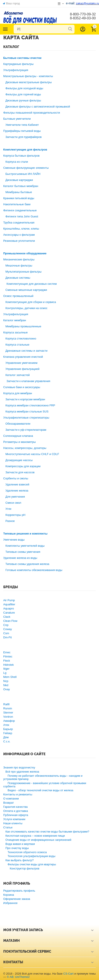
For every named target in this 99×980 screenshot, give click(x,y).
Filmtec (8, 656)
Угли (8, 509)
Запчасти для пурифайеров (24, 137)
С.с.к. (7, 741)
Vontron (8, 717)
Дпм (6, 737)
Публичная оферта (16, 815)
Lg (5, 673)
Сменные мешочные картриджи (26, 290)
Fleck (7, 661)
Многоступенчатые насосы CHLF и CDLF (32, 454)
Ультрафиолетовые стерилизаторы (26, 418)
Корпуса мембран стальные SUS (27, 411)
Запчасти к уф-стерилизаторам (26, 430)
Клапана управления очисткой (23, 357)
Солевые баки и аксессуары (22, 387)
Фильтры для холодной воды (24, 88)
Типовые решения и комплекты (25, 534)
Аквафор (9, 721)
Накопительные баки (17, 204)
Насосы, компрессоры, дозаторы (25, 448)
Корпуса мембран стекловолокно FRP (30, 405)
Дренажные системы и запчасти (26, 351)
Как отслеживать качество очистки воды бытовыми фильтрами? (47, 832)
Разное (10, 521)
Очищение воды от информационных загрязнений (38, 840)
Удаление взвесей (17, 484)
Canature (9, 613)
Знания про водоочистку (19, 767)
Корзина (9, 895)
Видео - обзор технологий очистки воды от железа (40, 790)
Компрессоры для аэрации (23, 466)
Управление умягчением (21, 363)
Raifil (6, 704)
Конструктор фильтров (25, 868)
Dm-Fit (7, 637)
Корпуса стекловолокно (21, 339)
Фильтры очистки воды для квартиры (32, 864)
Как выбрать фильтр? (19, 860)
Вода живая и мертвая (20, 844)
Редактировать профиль (19, 891)
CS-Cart (68, 974)
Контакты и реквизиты (18, 794)
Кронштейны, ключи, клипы (21, 229)
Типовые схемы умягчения (23, 552)
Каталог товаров (5, 29)
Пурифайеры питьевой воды (22, 131)
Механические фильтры (19, 259)
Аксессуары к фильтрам (19, 235)
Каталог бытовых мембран (21, 186)
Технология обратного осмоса (27, 852)
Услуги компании (14, 819)
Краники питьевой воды (19, 198)
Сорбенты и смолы (16, 478)
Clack (7, 617)
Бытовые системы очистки (22, 58)
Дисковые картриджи (19, 180)
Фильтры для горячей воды (23, 94)
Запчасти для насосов (20, 472)
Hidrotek (8, 665)
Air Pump (9, 600)
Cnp (6, 625)
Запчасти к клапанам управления (28, 381)
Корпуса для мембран (18, 393)
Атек (6, 725)
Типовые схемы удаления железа (27, 564)
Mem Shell (10, 677)
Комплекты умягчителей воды (25, 546)
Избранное (10, 903)
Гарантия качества (15, 807)
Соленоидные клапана (18, 436)
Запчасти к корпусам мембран (25, 399)
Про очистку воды (17, 848)
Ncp (6, 681)
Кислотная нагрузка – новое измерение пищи (35, 836)
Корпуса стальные (17, 345)
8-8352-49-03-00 (83, 18)
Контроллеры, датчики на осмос (26, 308)
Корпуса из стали (17, 162)
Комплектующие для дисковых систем (32, 284)
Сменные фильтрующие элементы (26, 168)
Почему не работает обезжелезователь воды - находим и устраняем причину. (43, 777)
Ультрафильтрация (16, 70)
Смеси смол (13, 503)
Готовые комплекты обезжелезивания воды (34, 570)
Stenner (8, 713)
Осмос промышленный (18, 296)
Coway (8, 629)
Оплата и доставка (16, 811)
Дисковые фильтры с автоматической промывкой (38, 107)
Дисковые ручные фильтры (23, 100)
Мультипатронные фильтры (24, 272)
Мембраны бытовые (19, 192)
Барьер (8, 729)
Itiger (6, 669)
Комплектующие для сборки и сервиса (31, 302)
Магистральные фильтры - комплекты (28, 76)
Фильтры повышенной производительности (32, 113)
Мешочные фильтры (19, 266)
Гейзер (8, 733)
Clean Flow (10, 621)
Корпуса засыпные (15, 332)
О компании (11, 799)
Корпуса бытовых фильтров (21, 156)
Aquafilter (9, 604)
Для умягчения (15, 497)
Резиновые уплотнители (19, 241)
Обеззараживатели (18, 424)
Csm (6, 633)
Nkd (6, 685)
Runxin (8, 708)
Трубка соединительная (19, 223)
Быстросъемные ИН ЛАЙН (23, 174)
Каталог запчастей (18, 375)
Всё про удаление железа (22, 772)
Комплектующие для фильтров (25, 150)
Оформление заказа (17, 899)
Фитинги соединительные (20, 210)
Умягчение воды (14, 540)
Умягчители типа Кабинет (22, 125)
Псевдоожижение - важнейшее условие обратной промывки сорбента (45, 785)
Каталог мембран (15, 320)
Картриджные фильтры (18, 64)
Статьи (8, 827)
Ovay (6, 689)
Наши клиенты (13, 823)
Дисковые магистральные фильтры (29, 82)
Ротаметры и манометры (19, 442)
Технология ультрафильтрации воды (32, 856)
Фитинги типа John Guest (22, 216)
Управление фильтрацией (22, 369)
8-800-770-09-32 (83, 14)
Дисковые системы (18, 278)
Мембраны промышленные (23, 326)
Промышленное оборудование (25, 253)
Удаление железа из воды (20, 558)
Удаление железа (17, 491)
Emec (7, 652)
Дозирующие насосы (19, 460)
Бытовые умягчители (17, 119)
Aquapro (9, 608)
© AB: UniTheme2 (18, 977)
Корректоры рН (15, 515)
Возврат (9, 803)
